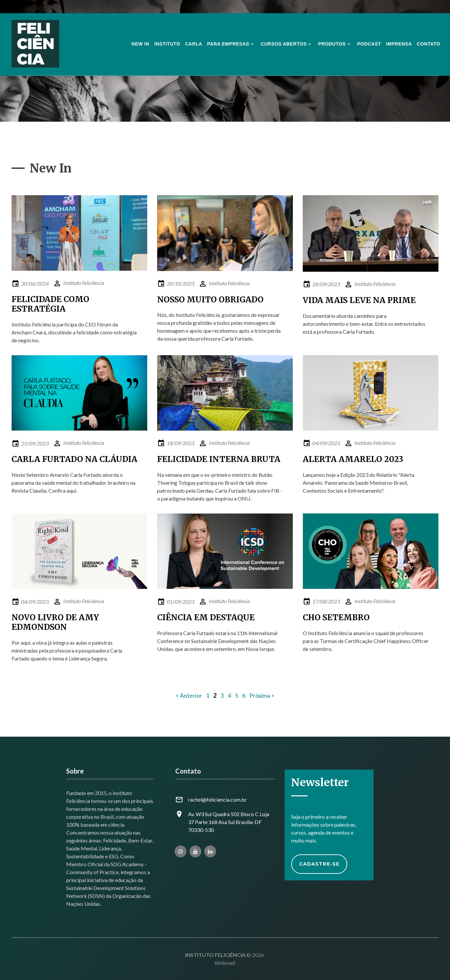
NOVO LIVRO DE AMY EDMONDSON (55, 622)
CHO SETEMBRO (336, 617)
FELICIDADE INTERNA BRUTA (219, 459)
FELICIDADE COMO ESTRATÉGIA (50, 304)
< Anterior (189, 695)
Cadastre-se (319, 864)
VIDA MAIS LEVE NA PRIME (359, 300)
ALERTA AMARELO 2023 (353, 459)
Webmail (225, 963)
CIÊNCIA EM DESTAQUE (206, 617)
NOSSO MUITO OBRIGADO (210, 300)
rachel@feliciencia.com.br (217, 799)
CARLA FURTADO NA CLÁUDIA (74, 459)
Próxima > (262, 695)
